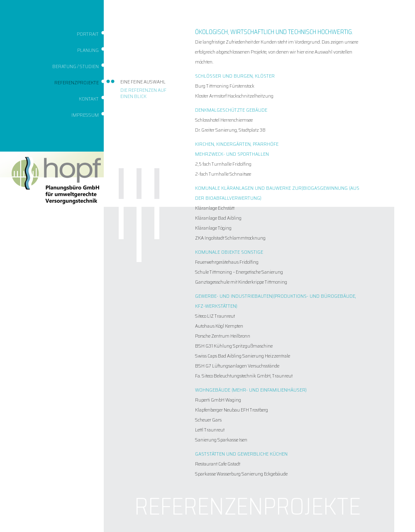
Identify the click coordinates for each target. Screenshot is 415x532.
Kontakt (89, 99)
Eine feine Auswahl (143, 82)
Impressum (85, 115)
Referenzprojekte (77, 82)
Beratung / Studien (76, 66)
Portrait (88, 34)
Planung (88, 50)
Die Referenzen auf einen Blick (143, 93)
